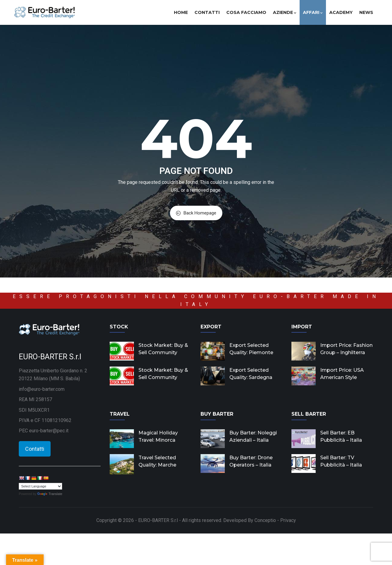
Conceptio (265, 520)
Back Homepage (196, 213)
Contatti (207, 12)
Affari (313, 12)
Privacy (288, 520)
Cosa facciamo (246, 12)
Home (181, 12)
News (366, 12)
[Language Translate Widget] (40, 486)
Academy (341, 12)
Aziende (285, 12)
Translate (50, 494)
